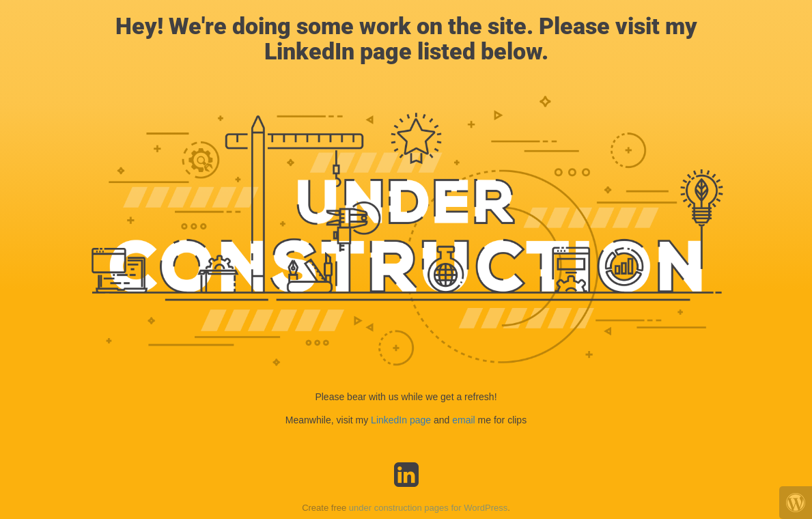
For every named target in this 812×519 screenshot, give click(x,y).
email (463, 420)
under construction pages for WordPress (428, 508)
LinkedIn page (402, 420)
